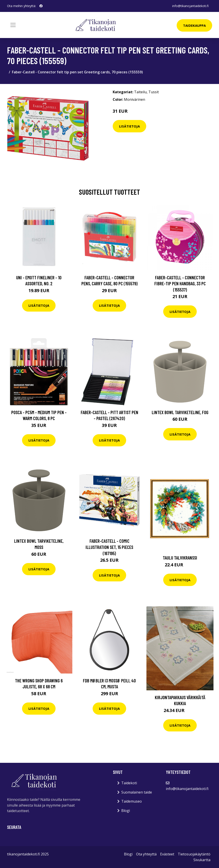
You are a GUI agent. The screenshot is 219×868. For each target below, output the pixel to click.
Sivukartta (202, 860)
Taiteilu (140, 92)
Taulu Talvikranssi (180, 558)
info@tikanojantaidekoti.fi (190, 6)
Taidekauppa (194, 25)
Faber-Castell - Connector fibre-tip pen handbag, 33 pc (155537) (180, 284)
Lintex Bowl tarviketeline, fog (180, 412)
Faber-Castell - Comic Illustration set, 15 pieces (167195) (109, 547)
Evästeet (167, 854)
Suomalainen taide (137, 792)
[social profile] (41, 6)
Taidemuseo (132, 801)
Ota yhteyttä (146, 854)
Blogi (126, 811)
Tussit (154, 92)
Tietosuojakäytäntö (194, 854)
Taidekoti (129, 783)
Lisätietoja (129, 126)
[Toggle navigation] (13, 25)
